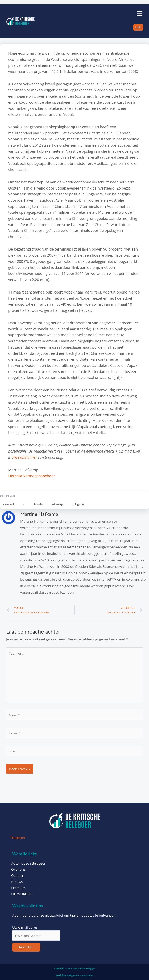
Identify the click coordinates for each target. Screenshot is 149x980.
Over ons (18, 869)
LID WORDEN (22, 894)
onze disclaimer (24, 457)
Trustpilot (18, 838)
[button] (9, 504)
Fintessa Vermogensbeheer (31, 476)
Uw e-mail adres (25, 927)
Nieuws (17, 882)
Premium (18, 888)
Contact (17, 876)
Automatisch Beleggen (29, 863)
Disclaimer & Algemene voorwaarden (74, 975)
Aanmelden (26, 947)
